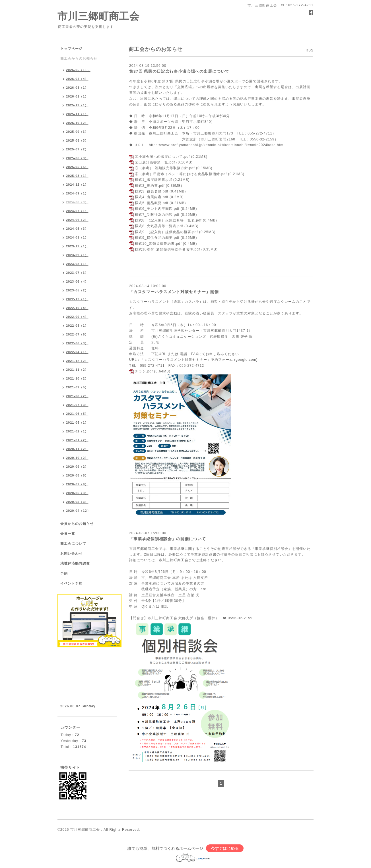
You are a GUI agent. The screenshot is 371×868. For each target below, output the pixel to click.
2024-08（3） (77, 202)
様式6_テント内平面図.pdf (157, 209)
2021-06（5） (77, 414)
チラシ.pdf (144, 371)
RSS (310, 50)
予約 (64, 573)
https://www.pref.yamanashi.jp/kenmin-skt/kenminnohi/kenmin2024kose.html (217, 145)
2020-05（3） (77, 502)
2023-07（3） (77, 273)
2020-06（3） (77, 493)
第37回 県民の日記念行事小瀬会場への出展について (179, 71)
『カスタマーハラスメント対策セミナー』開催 (174, 292)
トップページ (71, 49)
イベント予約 (71, 583)
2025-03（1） (77, 176)
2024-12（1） (77, 185)
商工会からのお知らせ (79, 59)
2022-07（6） (77, 334)
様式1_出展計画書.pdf (153, 180)
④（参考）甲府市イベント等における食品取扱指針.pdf (181, 174)
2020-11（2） (77, 449)
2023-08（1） (77, 264)
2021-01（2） (77, 440)
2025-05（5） (77, 167)
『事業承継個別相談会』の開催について (168, 539)
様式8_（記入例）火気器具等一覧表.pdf (168, 220)
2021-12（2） (77, 361)
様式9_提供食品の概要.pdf (157, 238)
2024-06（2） (77, 220)
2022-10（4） (77, 308)
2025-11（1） (77, 114)
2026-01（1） (77, 96)
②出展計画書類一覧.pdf (155, 162)
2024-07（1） (77, 211)
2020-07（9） (77, 484)
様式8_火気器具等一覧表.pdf (159, 226)
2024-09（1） (77, 193)
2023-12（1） (77, 246)
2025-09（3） (77, 132)
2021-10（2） (77, 378)
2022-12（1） (77, 299)
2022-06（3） (77, 343)
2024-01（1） (77, 237)
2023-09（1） (77, 255)
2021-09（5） (77, 387)
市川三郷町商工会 (98, 16)
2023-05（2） (77, 290)
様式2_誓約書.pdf (150, 186)
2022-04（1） (77, 352)
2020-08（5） (77, 475)
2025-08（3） (77, 140)
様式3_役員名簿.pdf (152, 191)
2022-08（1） (77, 326)
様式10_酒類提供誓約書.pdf (158, 244)
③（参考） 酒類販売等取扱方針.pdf (165, 168)
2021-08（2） (77, 396)
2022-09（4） (77, 317)
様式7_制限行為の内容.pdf (157, 215)
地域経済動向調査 (75, 564)
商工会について (73, 544)
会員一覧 (68, 534)
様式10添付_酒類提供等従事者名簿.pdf (167, 249)
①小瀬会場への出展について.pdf (162, 157)
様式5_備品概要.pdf (152, 203)
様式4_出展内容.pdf (152, 197)
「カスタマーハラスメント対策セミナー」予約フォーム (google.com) (199, 360)
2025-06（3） (77, 158)
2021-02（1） (77, 431)
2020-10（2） (77, 458)
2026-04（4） (77, 79)
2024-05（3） (77, 229)
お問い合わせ (71, 554)
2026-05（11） (78, 70)
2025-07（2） (77, 149)
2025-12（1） (77, 105)
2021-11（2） (77, 370)
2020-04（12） (78, 511)
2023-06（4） (77, 281)
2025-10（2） (77, 123)
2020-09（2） (77, 467)
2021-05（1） (77, 422)
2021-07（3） (77, 405)
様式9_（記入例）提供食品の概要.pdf (166, 232)
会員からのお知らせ (77, 524)
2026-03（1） (77, 88)
